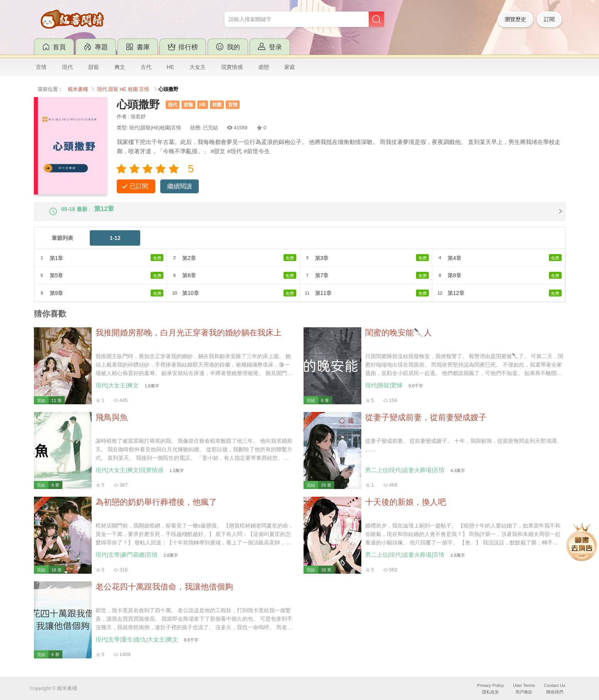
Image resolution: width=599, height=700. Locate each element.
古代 (146, 67)
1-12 (115, 244)
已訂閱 (139, 186)
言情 (41, 67)
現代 (67, 67)
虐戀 (263, 67)
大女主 (198, 67)
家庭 (290, 67)
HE (170, 67)
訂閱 (549, 19)
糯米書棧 (78, 89)
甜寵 (94, 67)
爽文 (120, 67)
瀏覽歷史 (515, 19)
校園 (133, 89)
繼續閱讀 (180, 186)
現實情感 (232, 67)
